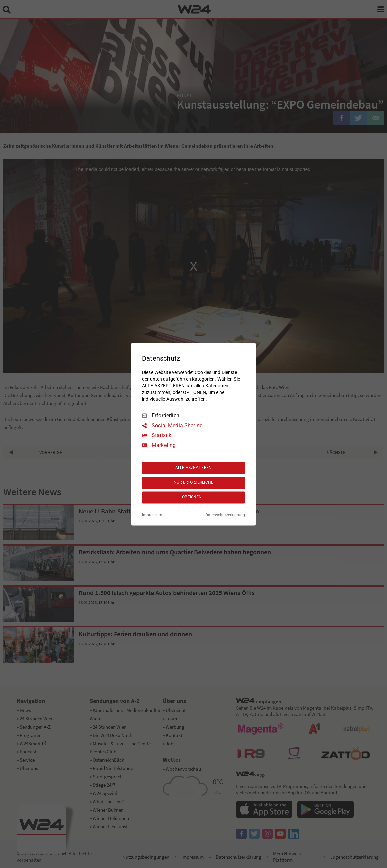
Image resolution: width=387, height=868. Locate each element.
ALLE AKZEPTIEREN (193, 468)
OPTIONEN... (193, 497)
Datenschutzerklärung (225, 515)
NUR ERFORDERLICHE (193, 483)
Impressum (152, 515)
